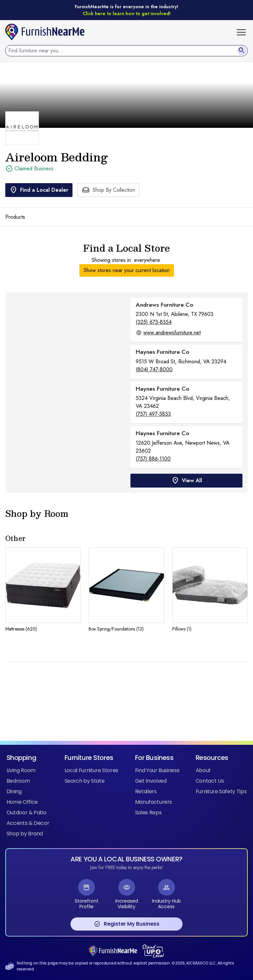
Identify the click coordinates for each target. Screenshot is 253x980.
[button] (244, 32)
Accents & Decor (28, 823)
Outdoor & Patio (27, 812)
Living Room (21, 770)
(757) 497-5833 (153, 414)
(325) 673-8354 (154, 322)
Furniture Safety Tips (221, 791)
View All (187, 481)
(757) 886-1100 (153, 459)
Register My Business (127, 924)
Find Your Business (157, 770)
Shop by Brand (25, 834)
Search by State (85, 781)
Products (15, 217)
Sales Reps (148, 812)
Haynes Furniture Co (163, 352)
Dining (14, 791)
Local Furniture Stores (91, 770)
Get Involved (151, 781)
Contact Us (210, 781)
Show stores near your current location (127, 270)
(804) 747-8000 (154, 369)
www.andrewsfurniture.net (172, 333)
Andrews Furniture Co (165, 305)
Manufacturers (154, 802)
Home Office (22, 802)
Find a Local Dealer (39, 190)
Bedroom (18, 781)
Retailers (146, 791)
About (203, 770)
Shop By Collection (109, 190)
